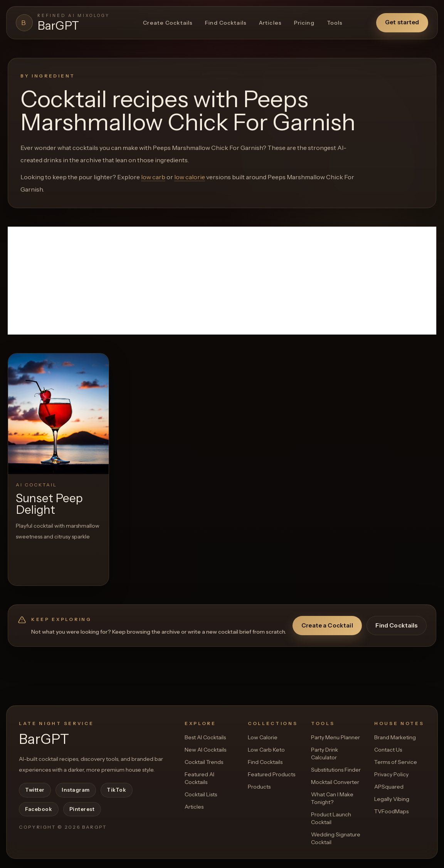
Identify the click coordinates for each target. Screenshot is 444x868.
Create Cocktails (168, 23)
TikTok (116, 790)
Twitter (35, 790)
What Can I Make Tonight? (332, 798)
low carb (153, 177)
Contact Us (388, 750)
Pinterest (82, 809)
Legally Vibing (392, 799)
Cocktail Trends (204, 762)
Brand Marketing (395, 737)
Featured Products (272, 774)
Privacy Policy (391, 774)
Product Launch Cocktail (331, 818)
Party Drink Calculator (325, 754)
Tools (335, 23)
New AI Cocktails (205, 750)
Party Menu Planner (336, 737)
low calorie (190, 177)
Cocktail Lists (201, 794)
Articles (270, 23)
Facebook (39, 809)
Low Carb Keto (266, 750)
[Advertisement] (222, 281)
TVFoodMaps (391, 811)
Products (259, 787)
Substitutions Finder (336, 770)
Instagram (76, 790)
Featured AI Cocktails (199, 778)
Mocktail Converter (335, 782)
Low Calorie (263, 737)
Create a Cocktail (327, 625)
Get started (402, 22)
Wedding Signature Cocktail (336, 838)
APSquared (389, 787)
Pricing (304, 23)
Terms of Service (396, 762)
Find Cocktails (226, 23)
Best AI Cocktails (205, 737)
